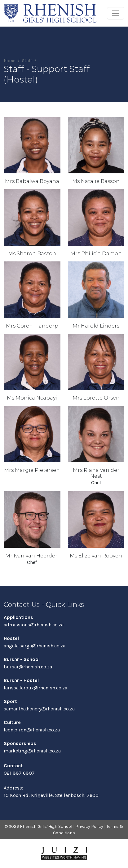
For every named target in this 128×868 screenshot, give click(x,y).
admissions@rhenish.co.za (34, 625)
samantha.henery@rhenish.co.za (39, 709)
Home (9, 61)
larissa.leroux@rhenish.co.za (35, 688)
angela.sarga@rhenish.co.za (35, 646)
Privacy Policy (89, 826)
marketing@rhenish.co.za (32, 751)
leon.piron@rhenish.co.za (32, 730)
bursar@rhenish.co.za (28, 667)
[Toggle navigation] (116, 13)
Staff (27, 61)
